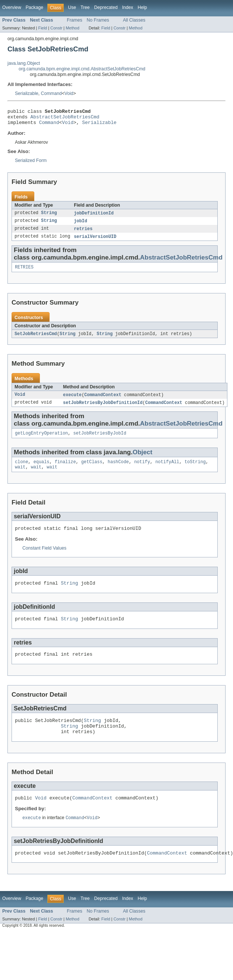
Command (51, 93)
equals (42, 470)
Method (72, 28)
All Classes (134, 20)
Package (34, 7)
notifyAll (167, 470)
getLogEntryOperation (41, 440)
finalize (65, 470)
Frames (74, 20)
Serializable (27, 93)
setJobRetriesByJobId (100, 440)
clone (22, 470)
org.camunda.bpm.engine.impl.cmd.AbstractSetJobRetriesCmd (82, 69)
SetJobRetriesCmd (36, 340)
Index (127, 7)
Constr (56, 28)
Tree (85, 7)
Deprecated (106, 7)
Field (42, 28)
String (49, 217)
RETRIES (24, 273)
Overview (12, 7)
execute (72, 401)
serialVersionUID (95, 241)
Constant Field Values (44, 558)
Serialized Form (31, 164)
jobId (81, 225)
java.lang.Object (24, 63)
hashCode (118, 470)
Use (72, 7)
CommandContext (103, 401)
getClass (92, 470)
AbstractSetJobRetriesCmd (65, 119)
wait (20, 476)
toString (195, 470)
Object (143, 460)
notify (142, 470)
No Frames (98, 20)
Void (69, 93)
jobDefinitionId (94, 217)
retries (83, 233)
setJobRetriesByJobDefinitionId (103, 409)
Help (142, 7)
